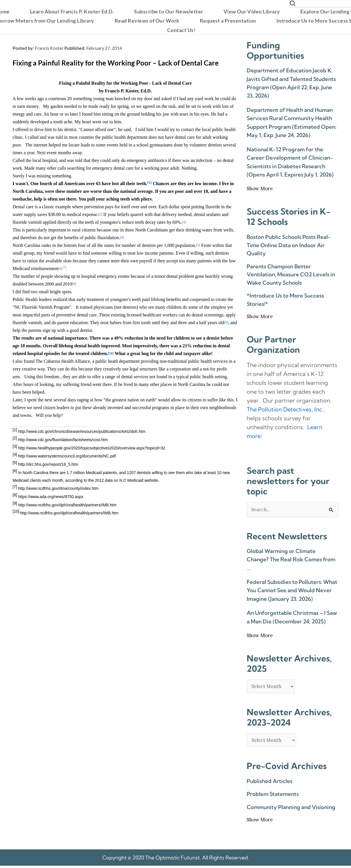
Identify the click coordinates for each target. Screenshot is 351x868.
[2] (100, 214)
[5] (198, 245)
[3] (184, 222)
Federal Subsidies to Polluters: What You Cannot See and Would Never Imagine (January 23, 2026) (292, 591)
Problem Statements (273, 796)
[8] (74, 284)
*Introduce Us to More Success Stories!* (285, 300)
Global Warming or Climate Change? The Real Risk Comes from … (291, 560)
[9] (226, 322)
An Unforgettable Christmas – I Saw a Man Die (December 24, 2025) (292, 618)
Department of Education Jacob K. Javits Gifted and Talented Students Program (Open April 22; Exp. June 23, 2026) (291, 83)
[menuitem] (72, 11)
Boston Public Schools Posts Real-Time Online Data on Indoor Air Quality (289, 245)
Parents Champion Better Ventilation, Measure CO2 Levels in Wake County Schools (291, 275)
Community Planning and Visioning (291, 809)
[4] (122, 237)
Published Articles (270, 783)
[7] (64, 267)
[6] (60, 268)
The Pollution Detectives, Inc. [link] (285, 409)
